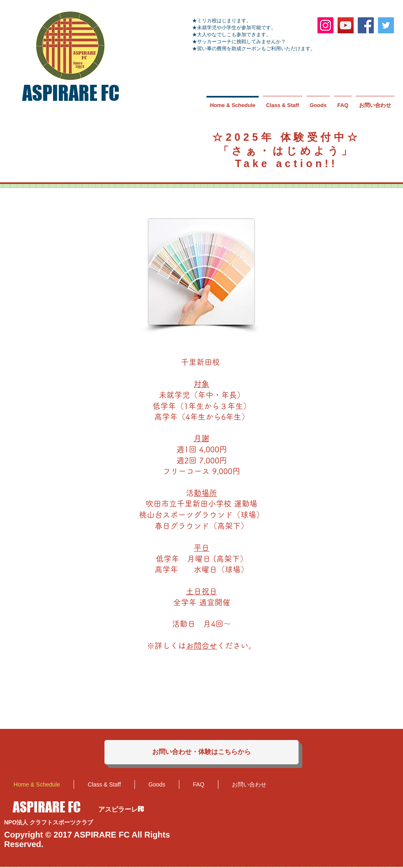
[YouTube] (346, 25)
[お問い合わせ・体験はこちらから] (201, 752)
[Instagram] (325, 25)
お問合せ (201, 646)
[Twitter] (386, 25)
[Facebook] (366, 25)
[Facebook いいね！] (361, 784)
